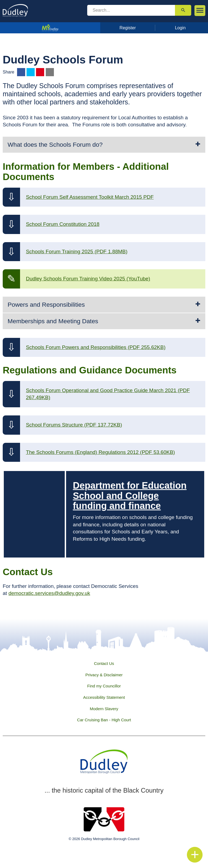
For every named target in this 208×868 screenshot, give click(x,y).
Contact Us (104, 663)
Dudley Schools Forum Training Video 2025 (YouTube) (88, 279)
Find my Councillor (104, 686)
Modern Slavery (104, 709)
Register (128, 28)
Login (180, 28)
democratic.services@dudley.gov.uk (49, 593)
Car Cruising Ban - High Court (104, 720)
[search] (131, 10)
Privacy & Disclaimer (104, 675)
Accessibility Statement (104, 697)
